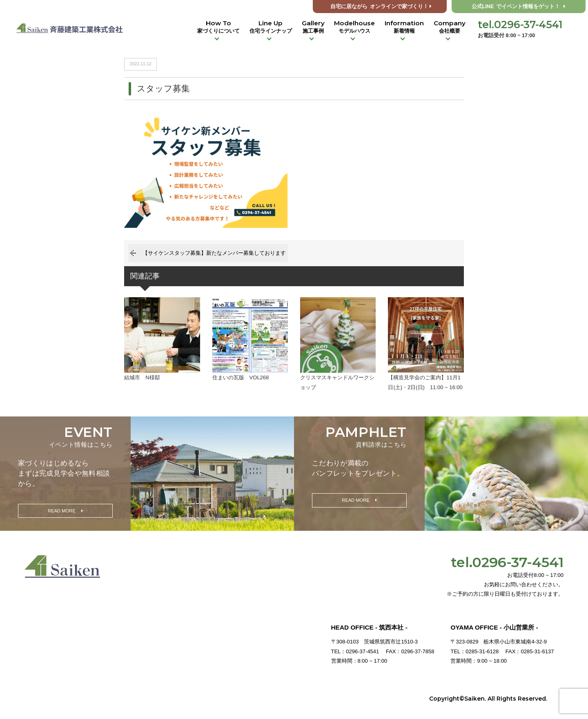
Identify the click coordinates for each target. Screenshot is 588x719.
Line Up (271, 27)
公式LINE (519, 7)
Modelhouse (354, 27)
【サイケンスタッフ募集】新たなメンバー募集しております (214, 253)
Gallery (313, 27)
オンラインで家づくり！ (381, 7)
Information (404, 27)
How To (218, 27)
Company (450, 27)
